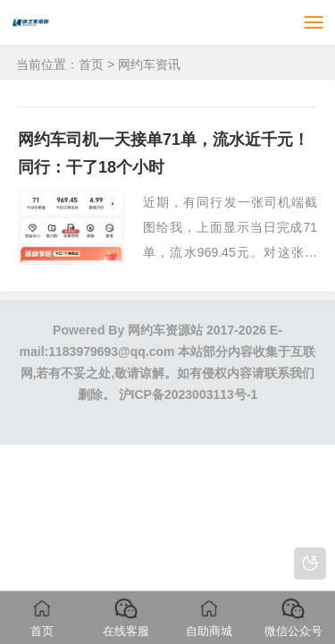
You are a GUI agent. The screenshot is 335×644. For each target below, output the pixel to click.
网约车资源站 (165, 330)
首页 (91, 64)
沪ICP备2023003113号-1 (188, 394)
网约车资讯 (149, 64)
